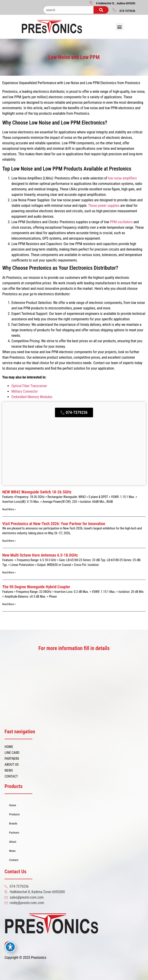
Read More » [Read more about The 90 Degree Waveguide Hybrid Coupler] (9, 604)
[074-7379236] (114, 10)
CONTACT (11, 776)
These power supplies (104, 206)
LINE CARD (12, 753)
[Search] (101, 10)
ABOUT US (12, 765)
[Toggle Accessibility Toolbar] (10, 947)
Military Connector (25, 391)
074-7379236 (127, 11)
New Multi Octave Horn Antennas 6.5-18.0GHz (40, 555)
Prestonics (39, 958)
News (12, 851)
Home (13, 805)
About (13, 842)
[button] (120, 27)
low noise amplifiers (122, 178)
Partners (14, 833)
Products (14, 814)
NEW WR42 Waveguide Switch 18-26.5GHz (37, 492)
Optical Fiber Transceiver (29, 386)
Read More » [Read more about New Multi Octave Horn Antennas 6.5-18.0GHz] (9, 573)
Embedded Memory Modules (32, 397)
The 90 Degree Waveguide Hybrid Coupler (36, 587)
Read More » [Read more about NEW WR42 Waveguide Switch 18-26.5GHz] (9, 509)
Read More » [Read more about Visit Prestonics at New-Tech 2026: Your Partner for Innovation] (9, 541)
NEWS (9, 770)
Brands (13, 823)
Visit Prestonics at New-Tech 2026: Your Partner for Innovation (54, 524)
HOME (9, 747)
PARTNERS (12, 759)
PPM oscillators (121, 222)
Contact (14, 860)
